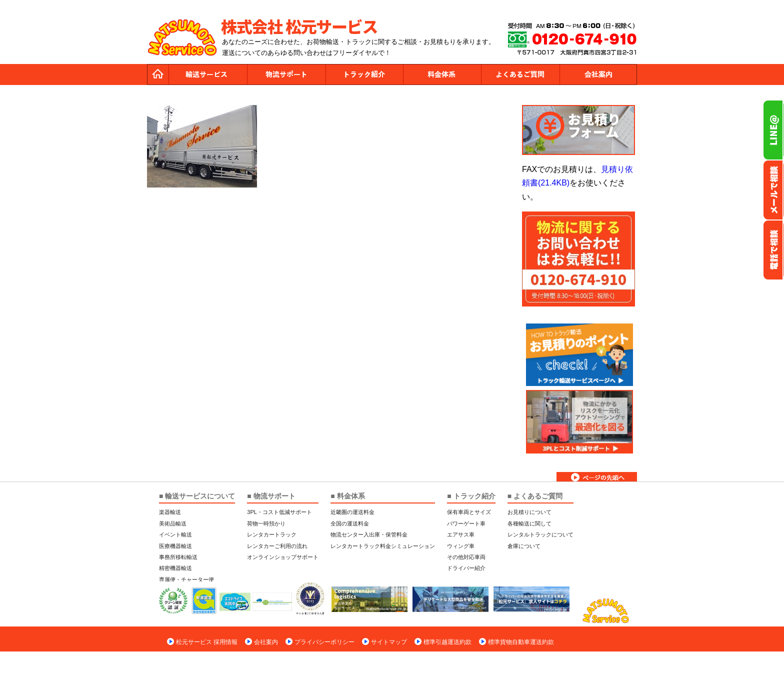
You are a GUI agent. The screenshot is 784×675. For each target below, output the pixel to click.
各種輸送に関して (529, 523)
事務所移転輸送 (178, 557)
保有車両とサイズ (469, 512)
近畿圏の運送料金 (352, 512)
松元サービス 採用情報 (207, 642)
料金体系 (442, 74)
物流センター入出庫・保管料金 (369, 534)
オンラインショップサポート (283, 557)
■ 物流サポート (271, 496)
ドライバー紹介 (466, 568)
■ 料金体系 (347, 496)
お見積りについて (529, 512)
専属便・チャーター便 (186, 579)
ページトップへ (597, 477)
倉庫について (524, 546)
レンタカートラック (272, 534)
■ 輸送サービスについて (197, 496)
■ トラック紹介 (471, 496)
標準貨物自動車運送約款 (521, 642)
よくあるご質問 (520, 74)
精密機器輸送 (175, 568)
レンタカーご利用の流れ (277, 546)
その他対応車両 (466, 557)
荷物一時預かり (266, 523)
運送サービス (208, 74)
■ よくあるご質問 (535, 496)
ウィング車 (461, 546)
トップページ (158, 74)
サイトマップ (389, 642)
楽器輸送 (170, 512)
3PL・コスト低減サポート (279, 512)
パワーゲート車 (466, 523)
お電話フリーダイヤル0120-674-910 (773, 250)
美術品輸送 (173, 523)
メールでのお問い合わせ (773, 190)
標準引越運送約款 (447, 642)
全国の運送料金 (350, 523)
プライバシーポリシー (324, 642)
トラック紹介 (364, 74)
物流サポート (286, 74)
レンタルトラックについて (540, 534)
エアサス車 (461, 534)
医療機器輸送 (175, 546)
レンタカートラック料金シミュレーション (383, 546)
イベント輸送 (175, 534)
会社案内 (598, 74)
